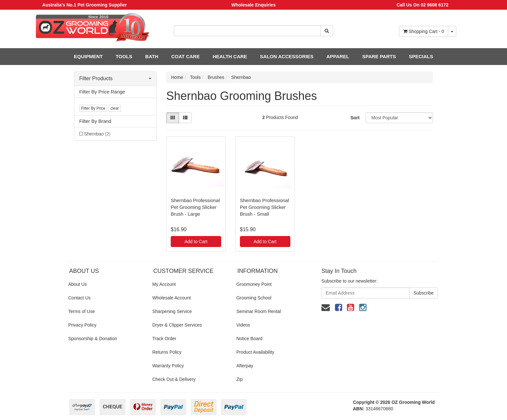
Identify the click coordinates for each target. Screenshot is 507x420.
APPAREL (338, 56)
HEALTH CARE (230, 56)
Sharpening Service (172, 311)
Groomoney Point (254, 284)
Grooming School (254, 298)
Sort (355, 118)
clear (115, 108)
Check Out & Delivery (174, 379)
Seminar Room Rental (259, 311)
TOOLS (124, 56)
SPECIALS (421, 56)
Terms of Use (81, 311)
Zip (239, 379)
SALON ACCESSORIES (287, 56)
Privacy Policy (82, 325)
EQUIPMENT (88, 56)
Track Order (164, 339)
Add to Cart (196, 242)
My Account (164, 284)
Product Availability (255, 352)
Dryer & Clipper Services (177, 325)
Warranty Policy (168, 366)
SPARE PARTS (379, 56)
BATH (152, 56)
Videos (243, 325)
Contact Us (79, 298)
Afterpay (245, 366)
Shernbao (97, 134)
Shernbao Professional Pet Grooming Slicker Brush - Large (195, 207)
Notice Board (249, 339)
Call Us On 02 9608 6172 (422, 5)
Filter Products (115, 78)
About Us (78, 284)
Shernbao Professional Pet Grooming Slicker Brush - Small (264, 207)
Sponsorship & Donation (93, 339)
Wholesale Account (172, 298)
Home (177, 77)
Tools (195, 77)
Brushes (216, 77)
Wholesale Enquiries (254, 5)
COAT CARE (186, 56)
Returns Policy (167, 352)
